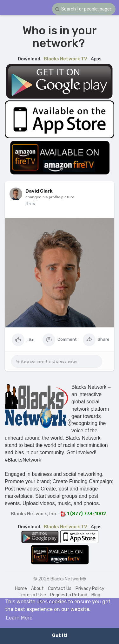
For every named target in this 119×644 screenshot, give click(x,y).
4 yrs (30, 203)
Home (21, 589)
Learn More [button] (19, 618)
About (37, 589)
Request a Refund (69, 595)
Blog (96, 595)
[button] (84, 9)
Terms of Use (32, 595)
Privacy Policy (90, 589)
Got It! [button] (60, 636)
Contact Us (60, 589)
